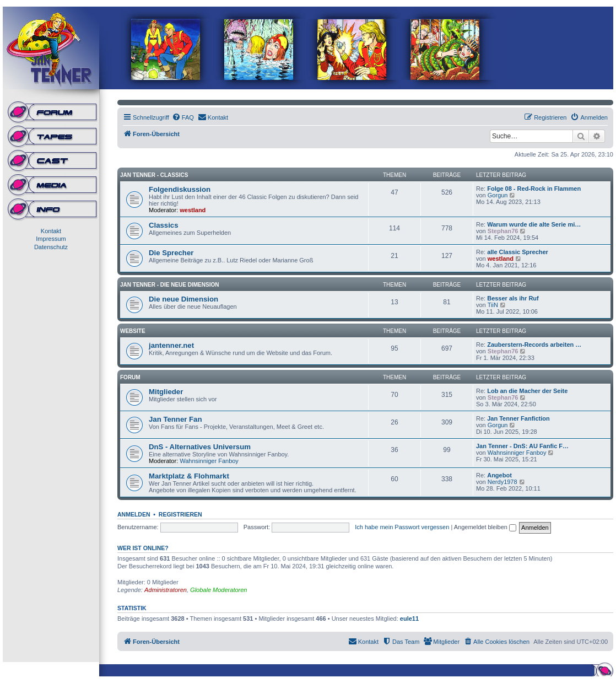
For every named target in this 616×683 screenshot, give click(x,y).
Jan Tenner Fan (175, 419)
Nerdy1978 (502, 482)
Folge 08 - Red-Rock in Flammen (534, 189)
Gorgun (498, 195)
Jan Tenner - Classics (154, 175)
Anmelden (134, 514)
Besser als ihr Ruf (513, 298)
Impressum (51, 239)
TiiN (493, 305)
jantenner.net (171, 345)
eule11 (409, 619)
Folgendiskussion (180, 189)
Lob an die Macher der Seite (527, 391)
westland (193, 210)
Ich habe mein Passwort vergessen (402, 527)
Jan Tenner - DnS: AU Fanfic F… (522, 446)
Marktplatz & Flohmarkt (189, 476)
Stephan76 (503, 231)
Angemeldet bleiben (485, 527)
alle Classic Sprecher (518, 252)
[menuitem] (183, 117)
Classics (164, 225)
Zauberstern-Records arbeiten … (534, 345)
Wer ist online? (143, 548)
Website (133, 331)
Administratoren (166, 590)
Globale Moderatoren (218, 590)
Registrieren (180, 514)
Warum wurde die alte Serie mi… (534, 224)
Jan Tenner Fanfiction (518, 418)
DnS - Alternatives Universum (200, 447)
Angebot (499, 475)
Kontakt (51, 231)
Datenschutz (51, 247)
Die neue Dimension (183, 299)
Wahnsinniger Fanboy (209, 461)
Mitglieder (166, 392)
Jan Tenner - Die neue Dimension (169, 285)
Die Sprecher (171, 253)
